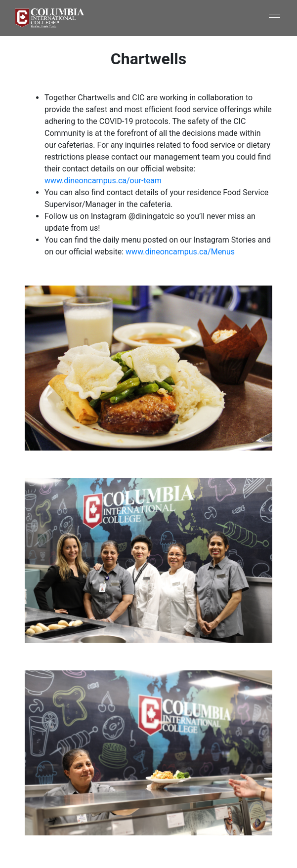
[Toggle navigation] (216, 17)
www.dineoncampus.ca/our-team (103, 181)
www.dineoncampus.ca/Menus (180, 252)
